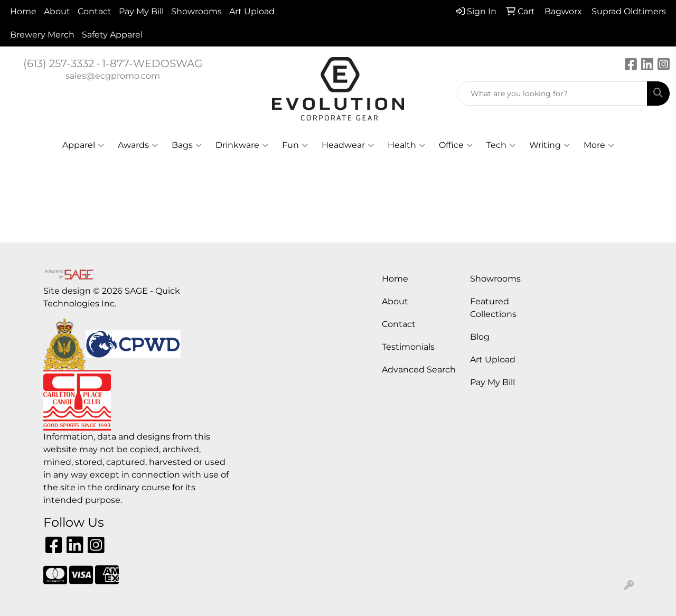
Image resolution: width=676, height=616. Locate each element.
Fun (295, 145)
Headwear (348, 145)
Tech (501, 145)
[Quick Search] (552, 94)
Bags (187, 145)
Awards (138, 145)
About (57, 11)
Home (23, 11)
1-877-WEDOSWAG (152, 63)
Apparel (83, 145)
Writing (550, 145)
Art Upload (252, 11)
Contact (95, 11)
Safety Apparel (112, 35)
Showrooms (196, 11)
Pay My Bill (141, 11)
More (599, 145)
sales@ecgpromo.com (113, 76)
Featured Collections (493, 308)
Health (406, 145)
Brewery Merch (42, 35)
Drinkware (242, 145)
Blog (480, 337)
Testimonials (408, 347)
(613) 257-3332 (59, 63)
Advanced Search (419, 370)
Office (456, 145)
